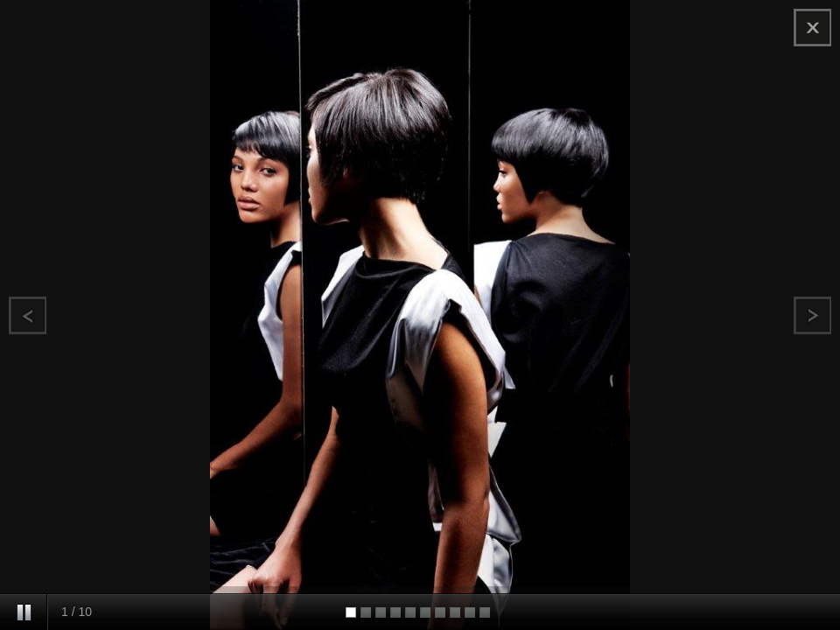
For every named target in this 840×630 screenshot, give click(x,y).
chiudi (812, 28)
